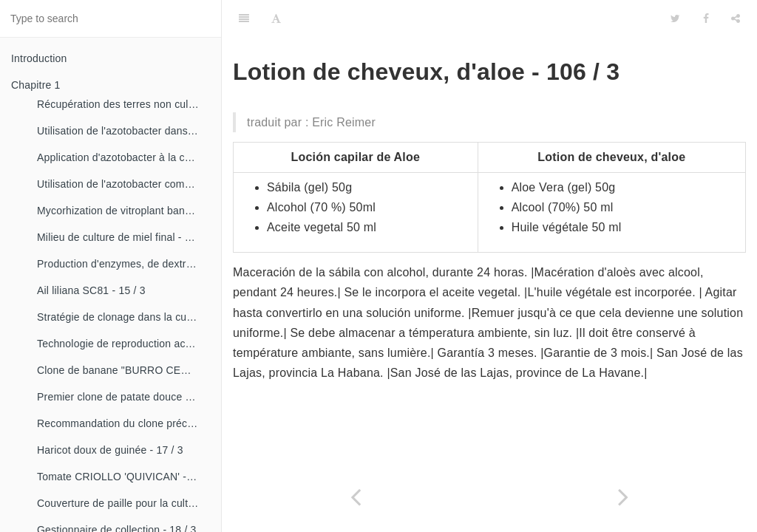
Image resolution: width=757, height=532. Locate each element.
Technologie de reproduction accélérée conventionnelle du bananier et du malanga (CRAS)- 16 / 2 (123, 344)
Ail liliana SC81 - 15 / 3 (91, 290)
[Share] (736, 18)
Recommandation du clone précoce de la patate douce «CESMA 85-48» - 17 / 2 (123, 423)
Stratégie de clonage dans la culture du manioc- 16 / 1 (123, 317)
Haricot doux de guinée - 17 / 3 (110, 450)
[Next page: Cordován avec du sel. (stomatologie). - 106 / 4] (623, 497)
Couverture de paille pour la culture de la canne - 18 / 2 (123, 503)
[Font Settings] (276, 18)
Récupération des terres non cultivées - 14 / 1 (123, 104)
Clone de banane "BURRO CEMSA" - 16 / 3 (123, 370)
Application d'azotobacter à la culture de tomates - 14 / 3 (123, 157)
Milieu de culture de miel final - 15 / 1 (123, 237)
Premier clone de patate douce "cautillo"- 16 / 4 (123, 397)
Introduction (39, 58)
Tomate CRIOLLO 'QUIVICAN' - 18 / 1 (123, 477)
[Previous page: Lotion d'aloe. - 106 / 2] (356, 497)
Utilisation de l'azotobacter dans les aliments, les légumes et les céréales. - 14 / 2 (123, 131)
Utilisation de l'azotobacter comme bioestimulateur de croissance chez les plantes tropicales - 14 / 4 (123, 184)
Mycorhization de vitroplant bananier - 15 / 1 (123, 211)
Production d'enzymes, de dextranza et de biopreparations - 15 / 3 (123, 264)
